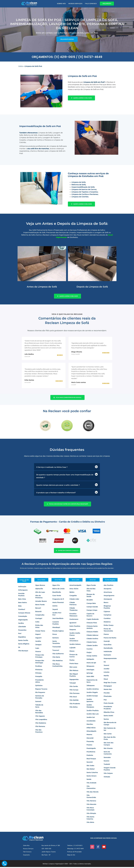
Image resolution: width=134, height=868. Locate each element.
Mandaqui (56, 628)
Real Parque (91, 760)
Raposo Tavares (41, 690)
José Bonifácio (58, 619)
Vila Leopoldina (41, 720)
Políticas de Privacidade (74, 853)
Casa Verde (57, 597)
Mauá (106, 680)
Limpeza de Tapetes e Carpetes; (85, 192)
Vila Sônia (90, 823)
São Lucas (73, 668)
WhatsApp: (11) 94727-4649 (75, 850)
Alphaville (39, 590)
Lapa (37, 649)
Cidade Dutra (92, 643)
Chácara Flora (92, 624)
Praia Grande (109, 704)
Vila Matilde (74, 701)
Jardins (21, 624)
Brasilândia (57, 593)
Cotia (37, 623)
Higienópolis (23, 621)
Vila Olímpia (91, 814)
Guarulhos (108, 646)
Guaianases (74, 620)
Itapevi (38, 635)
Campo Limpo (92, 611)
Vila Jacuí (73, 698)
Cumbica (107, 619)
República (22, 638)
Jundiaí (106, 670)
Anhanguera (23, 591)
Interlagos (90, 671)
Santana (56, 639)
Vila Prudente (75, 705)
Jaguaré (38, 639)
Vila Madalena (41, 724)
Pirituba (38, 674)
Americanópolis (75, 586)
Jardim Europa (92, 697)
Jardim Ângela (92, 693)
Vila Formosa (74, 694)
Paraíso (89, 746)
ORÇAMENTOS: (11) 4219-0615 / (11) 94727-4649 (67, 57)
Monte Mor (108, 690)
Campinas (108, 616)
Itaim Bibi (90, 677)
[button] (67, 468)
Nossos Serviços (75, 4)
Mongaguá (108, 687)
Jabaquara (91, 686)
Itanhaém (107, 656)
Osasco (38, 652)
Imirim (55, 607)
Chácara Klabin (92, 633)
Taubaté (107, 765)
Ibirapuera (90, 667)
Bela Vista (22, 600)
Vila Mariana (91, 802)
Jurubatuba (91, 722)
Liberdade (22, 628)
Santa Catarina (92, 773)
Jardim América (93, 690)
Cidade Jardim (92, 646)
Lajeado (72, 649)
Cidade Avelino (92, 640)
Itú (105, 663)
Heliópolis (90, 660)
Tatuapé (73, 684)
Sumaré (38, 702)
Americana (108, 593)
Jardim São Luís (93, 715)
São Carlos (108, 735)
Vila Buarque (23, 652)
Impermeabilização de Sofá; (83, 187)
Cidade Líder (74, 600)
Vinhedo (107, 778)
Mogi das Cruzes (110, 683)
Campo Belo (91, 604)
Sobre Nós (61, 4)
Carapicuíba (40, 616)
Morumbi (90, 739)
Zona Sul (93, 581)
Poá (105, 701)
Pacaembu (22, 631)
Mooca (72, 652)
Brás (20, 607)
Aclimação (22, 588)
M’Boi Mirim (91, 729)
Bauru (106, 603)
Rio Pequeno (40, 693)
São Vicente (108, 749)
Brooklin (90, 601)
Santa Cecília (23, 641)
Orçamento (26, 856)
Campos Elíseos (24, 614)
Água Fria (56, 586)
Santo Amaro (92, 777)
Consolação (23, 617)
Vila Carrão (74, 687)
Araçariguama (109, 597)
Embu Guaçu (109, 626)
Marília (106, 677)
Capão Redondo (93, 620)
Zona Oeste (41, 581)
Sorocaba (107, 758)
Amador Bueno (41, 602)
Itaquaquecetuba (110, 659)
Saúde (89, 780)
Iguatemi (73, 624)
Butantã (38, 612)
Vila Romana (40, 727)
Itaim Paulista (75, 627)
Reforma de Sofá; (79, 185)
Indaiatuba (108, 652)
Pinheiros (39, 671)
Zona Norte (58, 581)
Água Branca (40, 586)
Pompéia (39, 677)
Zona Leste (76, 581)
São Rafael (91, 770)
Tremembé (57, 648)
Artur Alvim (74, 590)
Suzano (106, 762)
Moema (89, 736)
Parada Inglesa (58, 632)
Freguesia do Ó (58, 600)
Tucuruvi (56, 651)
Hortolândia (108, 649)
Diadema (107, 623)
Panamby (90, 742)
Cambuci (22, 610)
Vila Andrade (91, 784)
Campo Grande (92, 608)
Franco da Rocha (110, 639)
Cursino (90, 650)
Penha (72, 661)
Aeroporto (107, 590)
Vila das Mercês (93, 793)
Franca (106, 635)
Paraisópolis (91, 749)
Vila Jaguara (40, 717)
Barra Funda (40, 606)
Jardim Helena (75, 645)
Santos (106, 720)
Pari (20, 634)
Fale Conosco (91, 4)
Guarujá (107, 642)
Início (21, 66)
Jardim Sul (91, 718)
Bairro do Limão (58, 590)
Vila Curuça (74, 691)
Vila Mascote (91, 805)
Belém (72, 593)
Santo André (108, 717)
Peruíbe (107, 694)
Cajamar (107, 612)
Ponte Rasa (74, 664)
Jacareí (106, 666)
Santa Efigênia (24, 645)
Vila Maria (56, 658)
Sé (19, 648)
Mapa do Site (71, 856)
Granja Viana (40, 632)
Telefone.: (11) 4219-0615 (75, 846)
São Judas (90, 767)
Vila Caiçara (108, 774)
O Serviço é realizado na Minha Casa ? (52, 468)
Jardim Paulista (93, 711)
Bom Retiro (23, 603)
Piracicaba (108, 697)
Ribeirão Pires (109, 713)
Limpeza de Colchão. (80, 197)
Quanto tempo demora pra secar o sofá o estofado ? (58, 486)
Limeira (107, 673)
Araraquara (108, 600)
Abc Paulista (108, 586)
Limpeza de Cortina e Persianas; (85, 194)
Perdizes (39, 667)
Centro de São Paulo (24, 581)
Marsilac (90, 725)
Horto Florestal (58, 603)
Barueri (38, 609)
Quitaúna (39, 686)
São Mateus (74, 671)
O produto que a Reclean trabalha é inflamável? (56, 493)
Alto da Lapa (40, 593)
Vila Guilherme (58, 655)
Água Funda (91, 586)
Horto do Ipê (91, 664)
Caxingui (39, 619)
